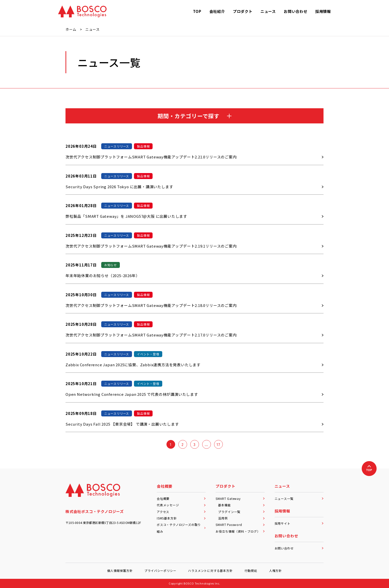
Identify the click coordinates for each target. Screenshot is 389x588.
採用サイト (299, 523)
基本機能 (241, 505)
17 (218, 444)
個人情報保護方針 (120, 570)
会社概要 (181, 498)
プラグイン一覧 (241, 512)
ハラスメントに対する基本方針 (210, 570)
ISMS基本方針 (181, 518)
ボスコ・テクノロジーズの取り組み (181, 528)
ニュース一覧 (299, 498)
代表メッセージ (181, 505)
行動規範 (251, 570)
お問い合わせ (299, 548)
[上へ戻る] (369, 469)
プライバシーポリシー (160, 570)
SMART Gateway (240, 498)
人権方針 (276, 570)
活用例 (241, 518)
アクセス (181, 512)
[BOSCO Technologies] (82, 11)
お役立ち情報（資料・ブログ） (240, 531)
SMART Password (240, 525)
